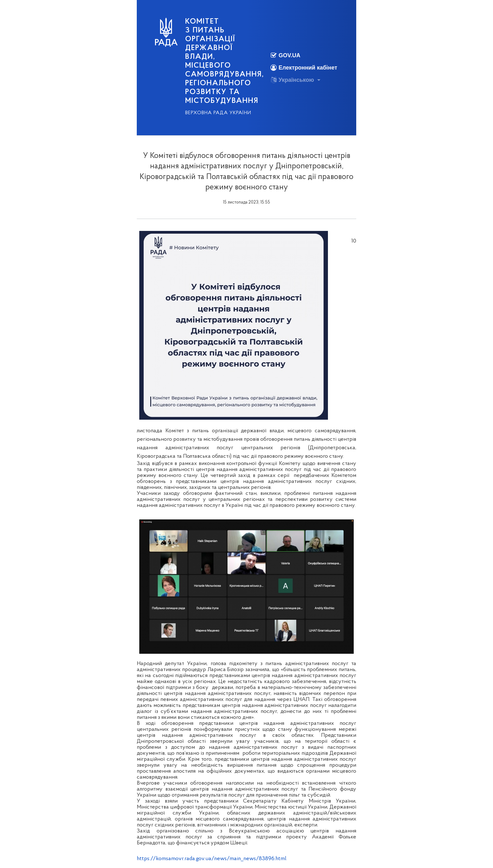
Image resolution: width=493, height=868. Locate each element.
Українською (292, 80)
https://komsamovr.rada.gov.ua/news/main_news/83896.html (212, 859)
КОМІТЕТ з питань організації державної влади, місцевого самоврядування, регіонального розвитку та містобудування (225, 61)
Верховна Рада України (218, 113)
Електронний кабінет (304, 68)
